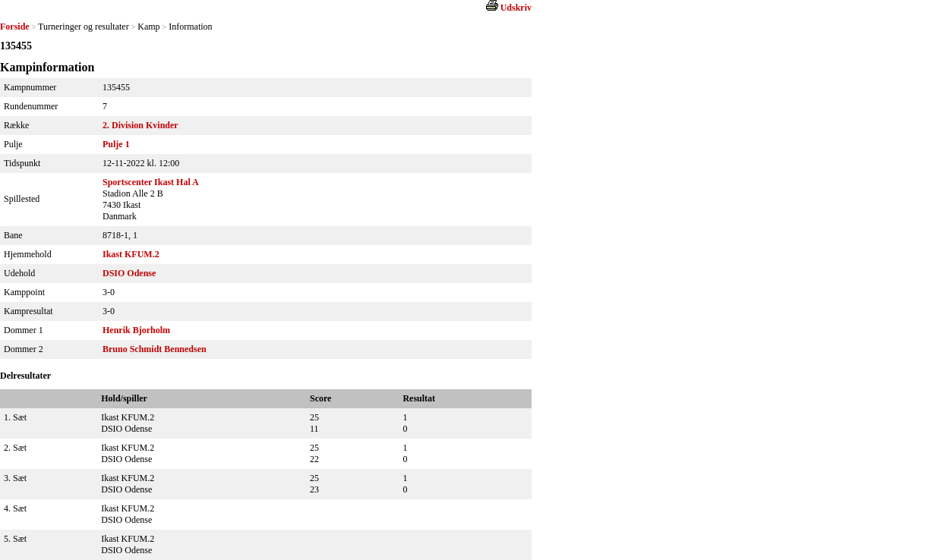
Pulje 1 (116, 144)
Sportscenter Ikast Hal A (151, 182)
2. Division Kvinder (140, 125)
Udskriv (516, 8)
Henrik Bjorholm (136, 330)
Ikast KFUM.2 (131, 254)
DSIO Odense (129, 273)
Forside (15, 27)
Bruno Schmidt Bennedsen (155, 349)
